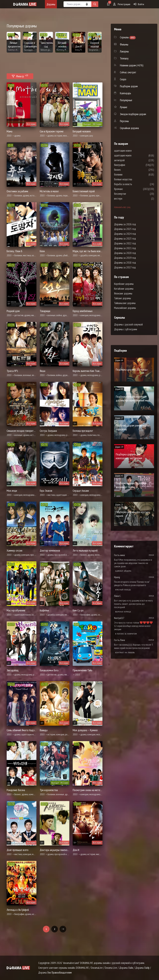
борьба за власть (133, 184)
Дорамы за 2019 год (125, 258)
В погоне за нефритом (126, 634)
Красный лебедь (123, 590)
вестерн (128, 199)
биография (130, 165)
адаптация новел (133, 151)
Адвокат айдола (123, 571)
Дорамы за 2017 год (125, 267)
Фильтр (20, 76)
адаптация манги (133, 155)
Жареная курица (123, 612)
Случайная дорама (129, 128)
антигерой (129, 160)
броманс (128, 189)
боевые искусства (133, 179)
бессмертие (130, 194)
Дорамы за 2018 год (125, 263)
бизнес (127, 170)
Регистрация (122, 4)
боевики (128, 175)
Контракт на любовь (125, 652)
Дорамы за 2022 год (125, 243)
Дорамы (51, 4)
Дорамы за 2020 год (125, 253)
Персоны (124, 121)
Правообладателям (62, 973)
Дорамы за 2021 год (125, 248)
